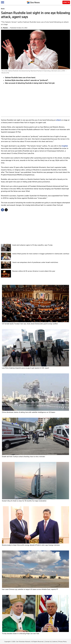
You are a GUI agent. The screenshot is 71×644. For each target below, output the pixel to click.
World (3, 9)
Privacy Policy (63, 642)
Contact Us (48, 642)
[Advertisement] (36, 100)
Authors (55, 642)
